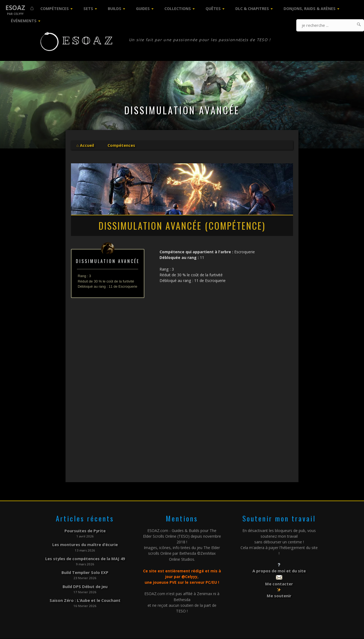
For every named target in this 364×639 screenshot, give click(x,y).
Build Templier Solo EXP (85, 571)
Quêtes (213, 9)
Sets (88, 9)
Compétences (55, 9)
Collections (178, 9)
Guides (143, 9)
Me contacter (279, 583)
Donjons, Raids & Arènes (310, 9)
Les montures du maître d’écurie (85, 544)
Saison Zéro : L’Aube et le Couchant (85, 597)
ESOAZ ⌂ (20, 8)
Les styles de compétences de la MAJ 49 (85, 557)
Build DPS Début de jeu (85, 584)
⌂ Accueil (85, 145)
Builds (115, 9)
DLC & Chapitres (252, 9)
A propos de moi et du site (279, 571)
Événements (24, 21)
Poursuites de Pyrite (85, 531)
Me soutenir (279, 594)
